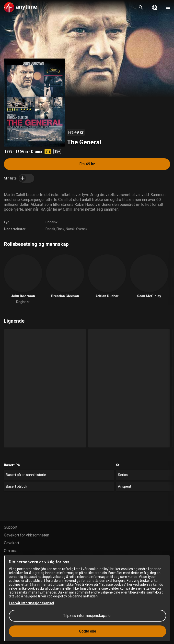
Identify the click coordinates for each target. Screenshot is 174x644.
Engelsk (52, 222)
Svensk (82, 229)
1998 (8, 151)
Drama (37, 151)
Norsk (70, 229)
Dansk (50, 229)
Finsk (60, 229)
